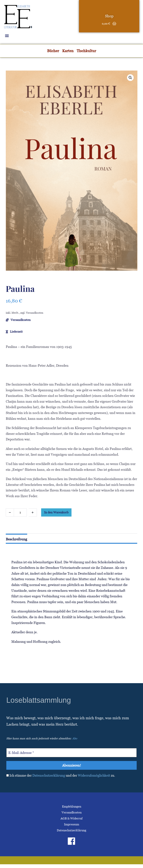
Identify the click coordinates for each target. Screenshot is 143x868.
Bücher (53, 51)
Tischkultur (86, 51)
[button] (7, 35)
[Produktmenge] (20, 512)
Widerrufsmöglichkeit (94, 775)
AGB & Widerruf (71, 818)
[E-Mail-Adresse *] (71, 753)
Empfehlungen (72, 806)
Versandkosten (72, 812)
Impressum (72, 824)
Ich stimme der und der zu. (61, 775)
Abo (75, 738)
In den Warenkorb (56, 512)
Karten (68, 51)
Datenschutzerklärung (49, 775)
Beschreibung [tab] (16, 539)
